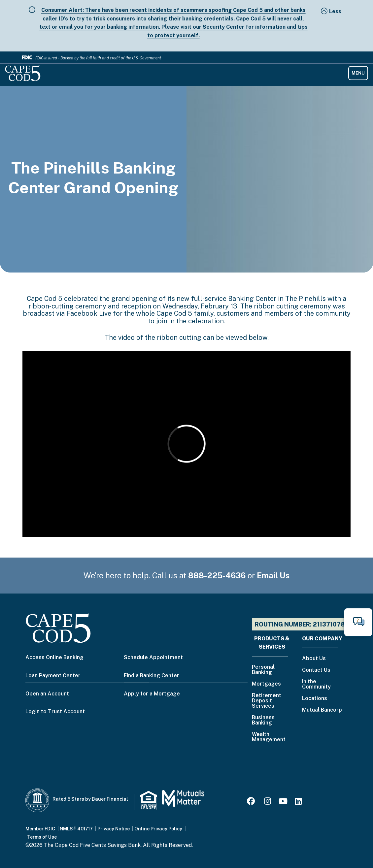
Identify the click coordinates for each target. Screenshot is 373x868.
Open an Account (47, 694)
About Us (314, 659)
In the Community (316, 684)
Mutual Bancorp (322, 710)
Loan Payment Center (53, 675)
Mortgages (266, 684)
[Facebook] (252, 802)
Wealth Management (269, 737)
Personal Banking (263, 670)
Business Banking (263, 720)
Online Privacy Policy (158, 829)
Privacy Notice (114, 829)
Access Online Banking (54, 657)
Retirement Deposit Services (267, 701)
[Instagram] (268, 802)
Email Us (273, 575)
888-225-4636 (217, 575)
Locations (315, 699)
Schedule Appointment (153, 657)
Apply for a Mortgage (152, 694)
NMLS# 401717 (76, 829)
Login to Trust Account (55, 711)
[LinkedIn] (298, 802)
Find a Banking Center (152, 675)
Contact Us (316, 670)
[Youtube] (283, 802)
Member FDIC (40, 829)
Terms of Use (42, 837)
